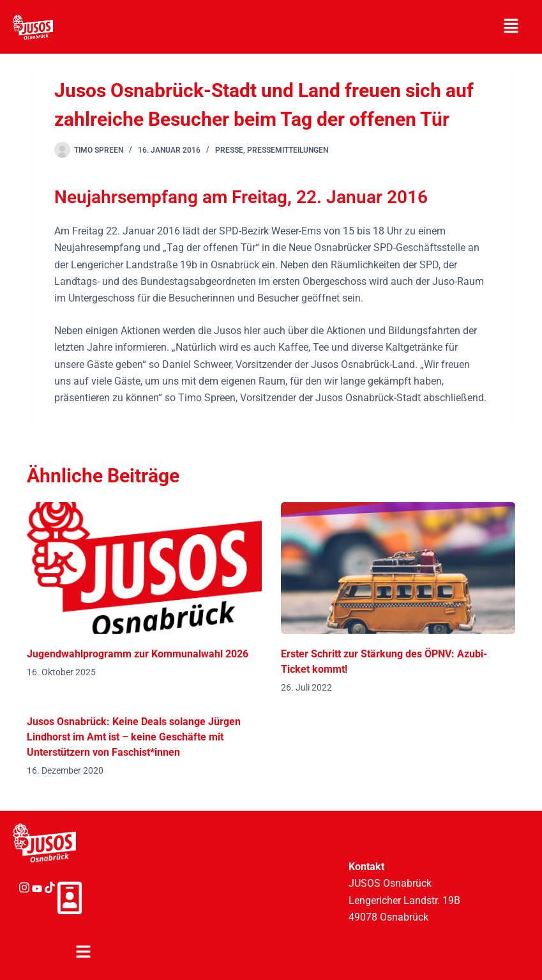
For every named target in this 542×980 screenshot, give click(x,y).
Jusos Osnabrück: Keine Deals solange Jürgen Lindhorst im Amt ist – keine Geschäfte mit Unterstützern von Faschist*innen (134, 737)
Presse (229, 150)
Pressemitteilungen (288, 150)
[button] (511, 27)
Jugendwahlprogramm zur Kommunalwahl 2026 (138, 654)
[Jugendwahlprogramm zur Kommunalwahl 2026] (144, 568)
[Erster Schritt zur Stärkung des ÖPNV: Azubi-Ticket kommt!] (398, 568)
